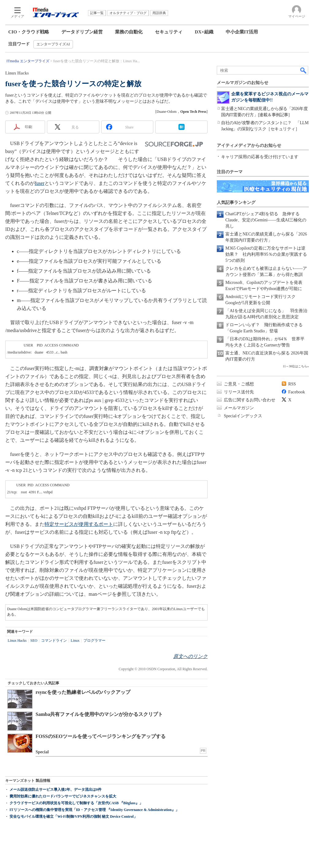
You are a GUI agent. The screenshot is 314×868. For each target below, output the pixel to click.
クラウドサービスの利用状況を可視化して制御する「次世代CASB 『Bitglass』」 (76, 803)
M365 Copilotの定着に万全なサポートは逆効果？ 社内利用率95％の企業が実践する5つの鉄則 (266, 254)
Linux (75, 640)
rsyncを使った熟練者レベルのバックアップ (83, 692)
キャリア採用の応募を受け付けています (260, 157)
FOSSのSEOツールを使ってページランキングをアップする (101, 736)
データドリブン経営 (82, 32)
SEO (34, 640)
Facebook (297, 392)
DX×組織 (204, 32)
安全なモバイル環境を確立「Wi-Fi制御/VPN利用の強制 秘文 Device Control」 (73, 816)
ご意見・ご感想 (239, 384)
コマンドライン (54, 640)
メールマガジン (239, 408)
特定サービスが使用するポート (79, 524)
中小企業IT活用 (242, 32)
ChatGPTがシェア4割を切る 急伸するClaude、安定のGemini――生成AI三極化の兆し (266, 220)
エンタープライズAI (53, 44)
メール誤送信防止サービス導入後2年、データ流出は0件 (56, 790)
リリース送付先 (239, 392)
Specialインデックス (243, 416)
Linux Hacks (17, 640)
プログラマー (94, 640)
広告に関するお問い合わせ (250, 400)
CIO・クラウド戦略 (29, 32)
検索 (304, 70)
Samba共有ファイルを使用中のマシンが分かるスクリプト (99, 714)
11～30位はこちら (295, 366)
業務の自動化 (129, 32)
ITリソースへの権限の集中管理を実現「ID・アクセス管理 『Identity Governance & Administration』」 (94, 810)
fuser (40, 183)
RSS (292, 384)
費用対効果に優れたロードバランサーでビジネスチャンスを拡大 (63, 796)
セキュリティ (169, 32)
